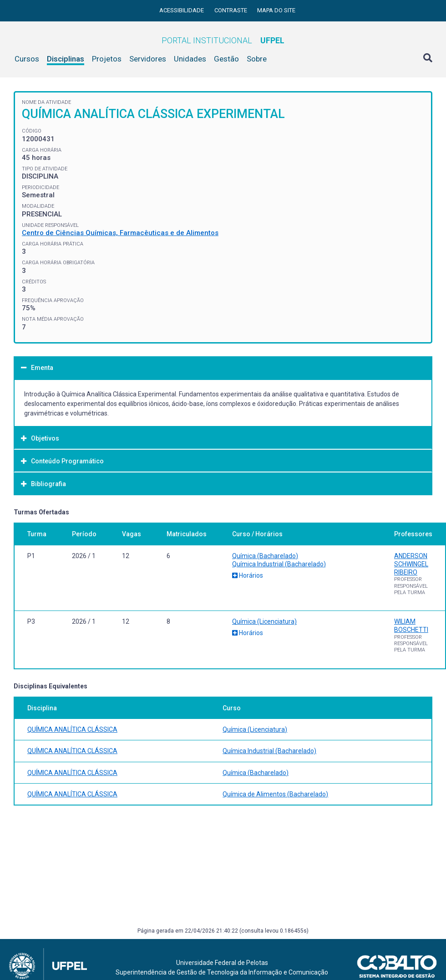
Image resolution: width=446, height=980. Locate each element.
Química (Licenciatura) (264, 621)
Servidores (148, 59)
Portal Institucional (223, 40)
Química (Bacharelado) (265, 556)
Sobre (257, 59)
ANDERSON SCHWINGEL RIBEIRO (411, 564)
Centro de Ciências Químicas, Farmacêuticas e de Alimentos (120, 233)
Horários (248, 575)
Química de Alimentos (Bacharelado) (275, 794)
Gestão (226, 59)
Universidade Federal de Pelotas (222, 963)
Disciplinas (66, 59)
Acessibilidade (182, 10)
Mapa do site (276, 10)
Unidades (190, 59)
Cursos (27, 59)
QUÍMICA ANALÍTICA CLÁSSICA (72, 729)
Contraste (231, 10)
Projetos (107, 59)
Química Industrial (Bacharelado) (279, 564)
